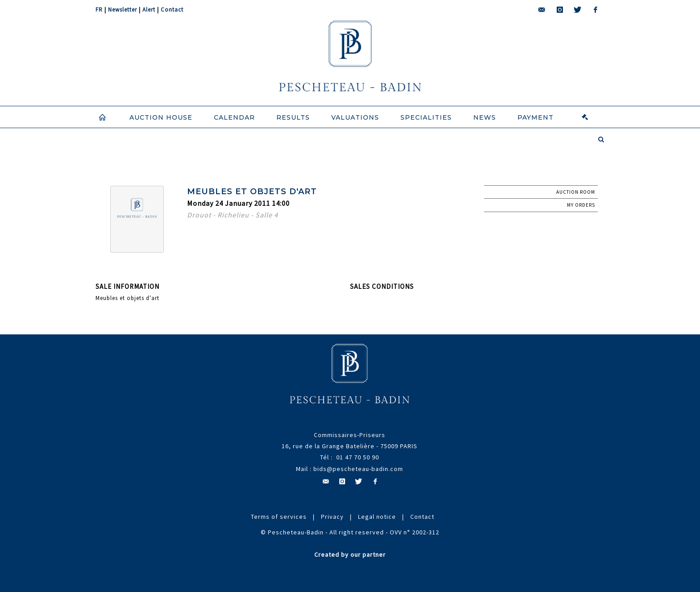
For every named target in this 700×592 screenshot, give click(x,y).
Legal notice (377, 517)
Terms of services (279, 517)
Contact (172, 10)
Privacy (332, 517)
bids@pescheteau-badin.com (358, 469)
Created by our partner (350, 554)
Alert (149, 10)
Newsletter (123, 10)
